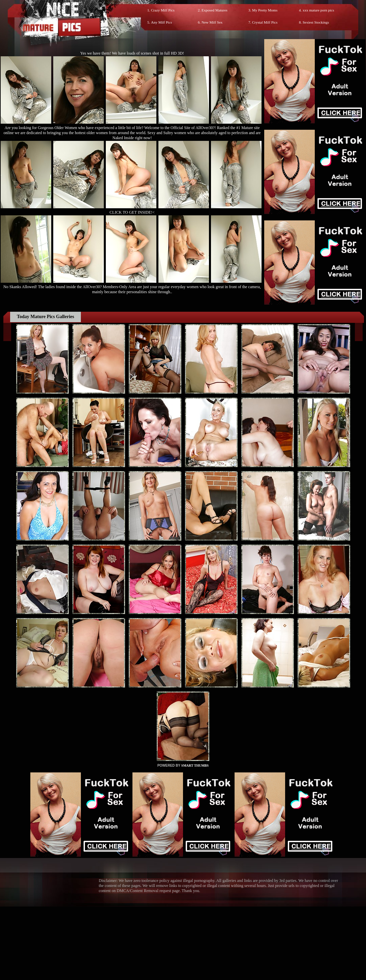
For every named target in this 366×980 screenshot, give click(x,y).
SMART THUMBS (195, 765)
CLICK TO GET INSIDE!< (132, 212)
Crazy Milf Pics (163, 10)
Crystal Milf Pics (265, 22)
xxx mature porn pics (318, 10)
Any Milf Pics (161, 22)
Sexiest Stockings (316, 22)
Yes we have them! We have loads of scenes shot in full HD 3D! (132, 53)
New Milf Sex (212, 22)
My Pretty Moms (265, 10)
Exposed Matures (215, 10)
